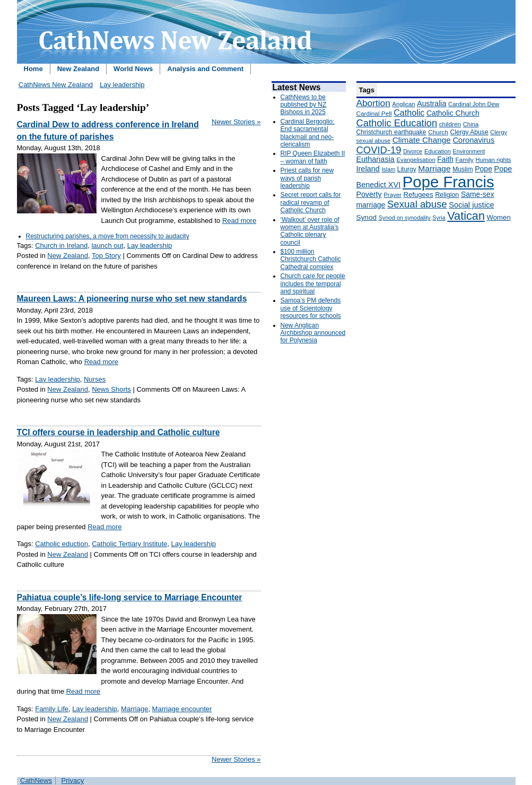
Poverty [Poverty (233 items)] (369, 194)
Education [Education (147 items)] (438, 151)
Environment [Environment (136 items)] (469, 151)
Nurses (95, 379)
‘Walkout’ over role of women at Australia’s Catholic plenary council (310, 231)
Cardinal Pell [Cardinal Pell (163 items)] (374, 114)
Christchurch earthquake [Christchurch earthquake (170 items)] (391, 132)
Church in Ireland (61, 245)
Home (33, 69)
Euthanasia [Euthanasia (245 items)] (376, 159)
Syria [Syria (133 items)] (439, 218)
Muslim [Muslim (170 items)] (463, 169)
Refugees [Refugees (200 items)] (418, 195)
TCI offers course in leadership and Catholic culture (119, 432)
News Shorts (111, 389)
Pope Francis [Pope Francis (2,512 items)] (448, 182)
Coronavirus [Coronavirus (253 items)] (473, 140)
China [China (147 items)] (471, 124)
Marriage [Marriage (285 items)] (434, 169)
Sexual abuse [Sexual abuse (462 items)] (417, 204)
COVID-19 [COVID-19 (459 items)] (379, 150)
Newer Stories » (236, 122)
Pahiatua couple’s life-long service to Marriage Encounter (130, 597)
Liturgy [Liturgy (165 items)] (407, 169)
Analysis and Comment (205, 69)
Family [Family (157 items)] (465, 159)
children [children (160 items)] (450, 124)
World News (133, 69)
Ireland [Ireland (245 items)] (368, 169)
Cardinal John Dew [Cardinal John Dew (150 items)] (474, 104)
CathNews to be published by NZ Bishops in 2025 (304, 105)
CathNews (36, 780)
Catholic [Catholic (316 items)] (409, 113)
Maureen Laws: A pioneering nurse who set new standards (132, 299)
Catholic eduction (62, 544)
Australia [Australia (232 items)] (431, 103)
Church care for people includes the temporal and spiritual (313, 284)
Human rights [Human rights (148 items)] (494, 160)
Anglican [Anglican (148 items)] (403, 104)
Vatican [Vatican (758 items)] (466, 216)
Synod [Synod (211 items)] (367, 217)
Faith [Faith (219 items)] (445, 159)
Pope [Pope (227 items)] (483, 169)
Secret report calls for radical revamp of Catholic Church (311, 202)
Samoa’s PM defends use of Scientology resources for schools (311, 308)
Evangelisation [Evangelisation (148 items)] (416, 160)
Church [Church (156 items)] (438, 132)
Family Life (52, 709)
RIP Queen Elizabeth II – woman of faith (313, 157)
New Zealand (78, 69)
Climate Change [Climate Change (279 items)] (422, 140)
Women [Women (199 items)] (499, 217)
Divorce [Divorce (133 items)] (413, 151)
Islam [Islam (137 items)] (388, 169)
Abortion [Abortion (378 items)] (373, 103)
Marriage (134, 709)
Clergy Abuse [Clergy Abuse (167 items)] (469, 132)
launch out (107, 245)
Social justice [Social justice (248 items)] (471, 205)
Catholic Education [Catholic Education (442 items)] (397, 123)
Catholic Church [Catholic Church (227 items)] (453, 113)
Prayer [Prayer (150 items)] (393, 195)
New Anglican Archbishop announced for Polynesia (313, 333)
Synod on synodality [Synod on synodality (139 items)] (405, 218)
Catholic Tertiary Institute (129, 544)
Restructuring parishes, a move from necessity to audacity (108, 236)
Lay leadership (122, 85)
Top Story (106, 256)
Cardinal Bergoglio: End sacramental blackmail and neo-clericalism (308, 133)
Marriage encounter (182, 709)
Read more (239, 221)
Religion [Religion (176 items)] (447, 195)
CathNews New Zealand (56, 85)
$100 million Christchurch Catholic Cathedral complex (311, 259)
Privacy (73, 780)
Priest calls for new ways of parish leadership (307, 178)
